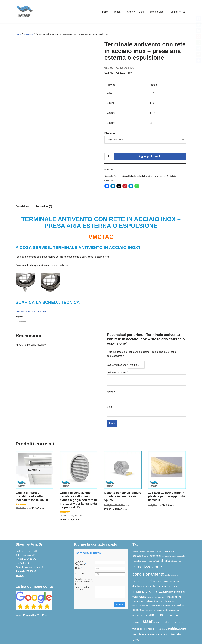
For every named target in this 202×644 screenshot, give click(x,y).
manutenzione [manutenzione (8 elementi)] (160, 597)
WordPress (42, 616)
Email (111, 407)
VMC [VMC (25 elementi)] (136, 640)
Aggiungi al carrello (150, 157)
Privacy (19, 576)
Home (105, 12)
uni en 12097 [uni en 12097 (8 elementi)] (180, 623)
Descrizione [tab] (22, 207)
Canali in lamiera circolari (134, 176)
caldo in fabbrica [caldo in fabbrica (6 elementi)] (148, 561)
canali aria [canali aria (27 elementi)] (163, 561)
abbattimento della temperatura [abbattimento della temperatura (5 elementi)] (144, 552)
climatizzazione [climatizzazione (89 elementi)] (147, 567)
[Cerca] (184, 12)
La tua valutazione (118, 366)
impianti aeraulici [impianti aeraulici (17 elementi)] (168, 587)
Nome (111, 392)
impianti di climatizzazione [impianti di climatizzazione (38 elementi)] (153, 592)
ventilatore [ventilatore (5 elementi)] (161, 630)
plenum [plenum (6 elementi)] (144, 602)
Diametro (110, 134)
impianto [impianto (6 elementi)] (150, 597)
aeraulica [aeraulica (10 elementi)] (160, 552)
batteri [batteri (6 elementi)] (146, 556)
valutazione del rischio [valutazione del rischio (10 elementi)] (143, 629)
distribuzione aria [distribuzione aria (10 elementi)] (141, 587)
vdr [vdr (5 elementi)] (156, 630)
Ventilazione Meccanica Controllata (161, 176)
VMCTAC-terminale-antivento (31, 312)
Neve (18, 616)
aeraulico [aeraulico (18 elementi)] (170, 552)
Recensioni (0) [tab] (44, 207)
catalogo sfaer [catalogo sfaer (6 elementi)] (176, 561)
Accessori (29, 34)
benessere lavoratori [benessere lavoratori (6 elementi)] (168, 556)
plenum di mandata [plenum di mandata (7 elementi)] (155, 602)
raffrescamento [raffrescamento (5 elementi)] (148, 611)
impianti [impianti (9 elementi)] (154, 587)
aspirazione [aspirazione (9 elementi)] (138, 556)
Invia (120, 605)
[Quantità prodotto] (109, 157)
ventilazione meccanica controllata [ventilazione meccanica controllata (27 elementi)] (157, 635)
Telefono (80, 574)
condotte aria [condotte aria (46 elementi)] (143, 581)
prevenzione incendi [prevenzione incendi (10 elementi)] (165, 606)
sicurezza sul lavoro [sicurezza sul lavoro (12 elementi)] (164, 623)
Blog (141, 12)
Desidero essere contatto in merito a (84, 582)
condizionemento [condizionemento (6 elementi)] (172, 575)
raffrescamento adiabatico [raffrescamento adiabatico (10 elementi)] (166, 610)
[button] (122, 12)
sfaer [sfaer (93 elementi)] (148, 622)
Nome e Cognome (80, 564)
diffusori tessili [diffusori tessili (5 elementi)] (174, 582)
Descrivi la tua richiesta (82, 589)
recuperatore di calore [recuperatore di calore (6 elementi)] (141, 616)
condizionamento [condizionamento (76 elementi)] (148, 575)
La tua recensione (117, 373)
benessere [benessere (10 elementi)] (155, 556)
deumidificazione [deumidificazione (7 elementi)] (161, 582)
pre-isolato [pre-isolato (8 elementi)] (150, 606)
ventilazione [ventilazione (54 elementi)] (176, 629)
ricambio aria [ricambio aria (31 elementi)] (160, 615)
